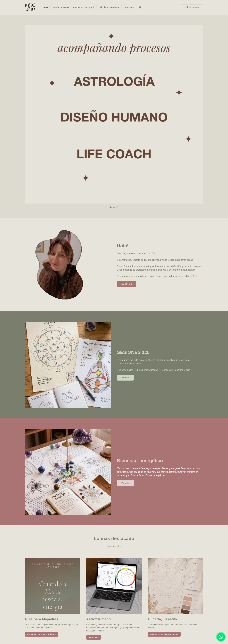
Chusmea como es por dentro (42, 459)
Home (66, 627)
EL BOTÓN (127, 109)
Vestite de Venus (83, 627)
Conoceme (160, 627)
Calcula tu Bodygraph (109, 627)
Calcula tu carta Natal (137, 627)
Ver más (125, 202)
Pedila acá (94, 462)
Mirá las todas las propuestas (164, 459)
